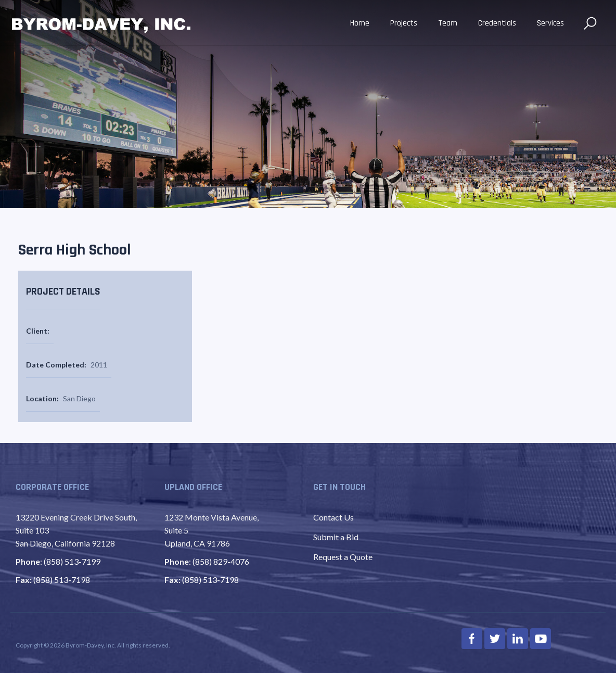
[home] (101, 24)
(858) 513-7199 (72, 561)
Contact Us (333, 517)
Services (550, 23)
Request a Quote (343, 557)
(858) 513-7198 (62, 580)
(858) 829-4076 (221, 561)
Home (360, 23)
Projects (404, 23)
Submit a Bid (336, 537)
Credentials (497, 23)
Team (448, 23)
